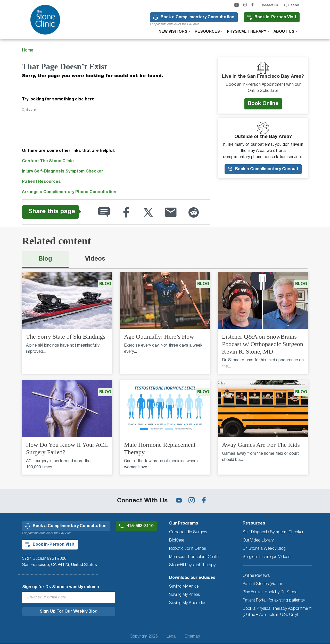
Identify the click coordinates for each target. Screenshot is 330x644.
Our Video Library (258, 540)
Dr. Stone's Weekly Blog (264, 549)
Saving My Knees (184, 595)
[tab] (45, 260)
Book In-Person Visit (275, 17)
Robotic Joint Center (188, 549)
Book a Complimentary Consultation (197, 17)
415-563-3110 (140, 526)
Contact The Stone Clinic (48, 161)
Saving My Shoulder (187, 603)
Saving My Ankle (184, 587)
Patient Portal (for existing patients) (274, 600)
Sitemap (192, 637)
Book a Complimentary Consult (263, 169)
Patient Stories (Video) (262, 584)
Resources (207, 32)
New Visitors (173, 32)
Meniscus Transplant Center (194, 557)
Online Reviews (256, 576)
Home (28, 50)
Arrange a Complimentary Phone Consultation (69, 192)
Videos (95, 259)
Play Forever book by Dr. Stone (270, 592)
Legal (171, 637)
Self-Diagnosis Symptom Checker (273, 532)
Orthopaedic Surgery (188, 532)
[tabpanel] (165, 376)
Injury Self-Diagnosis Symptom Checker (63, 171)
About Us (284, 32)
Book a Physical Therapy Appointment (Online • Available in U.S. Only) (277, 612)
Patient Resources (41, 182)
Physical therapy (247, 32)
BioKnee (177, 540)
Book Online (263, 104)
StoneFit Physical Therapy (192, 565)
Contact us (269, 5)
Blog (45, 259)
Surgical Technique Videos (266, 557)
